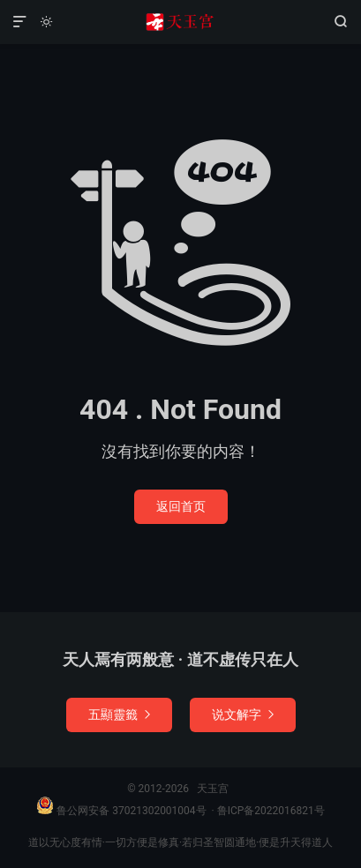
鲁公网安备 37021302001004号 (121, 811)
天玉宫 (180, 22)
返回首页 (181, 506)
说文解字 (243, 715)
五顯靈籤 (119, 715)
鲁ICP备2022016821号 (271, 811)
